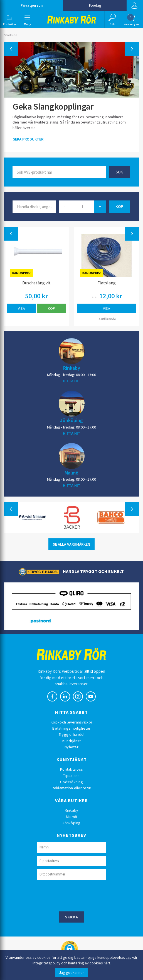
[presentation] (79, 895)
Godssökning (71, 782)
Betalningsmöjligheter (71, 728)
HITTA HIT (72, 381)
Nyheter (71, 747)
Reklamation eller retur (72, 788)
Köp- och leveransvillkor (71, 722)
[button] (10, 20)
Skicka (71, 917)
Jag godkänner (71, 972)
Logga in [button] (134, 6)
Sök (119, 172)
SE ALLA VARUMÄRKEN (71, 544)
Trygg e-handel (72, 734)
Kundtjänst (72, 741)
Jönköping (71, 420)
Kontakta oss (71, 769)
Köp (51, 308)
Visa (21, 308)
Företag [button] (95, 5)
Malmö (71, 473)
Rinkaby (72, 368)
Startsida (11, 35)
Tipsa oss (71, 776)
